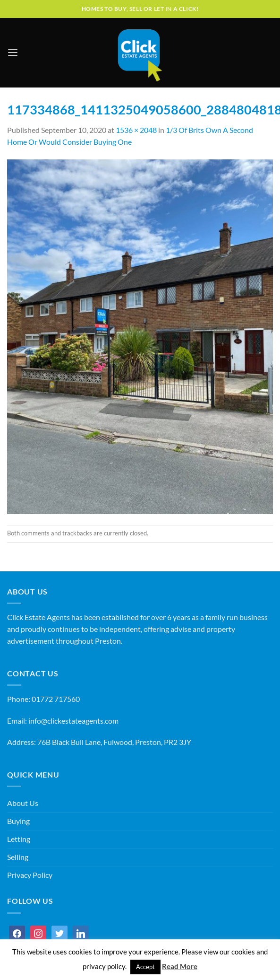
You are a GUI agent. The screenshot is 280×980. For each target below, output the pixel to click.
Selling (18, 857)
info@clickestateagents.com (73, 721)
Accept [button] (145, 967)
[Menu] (13, 53)
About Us (23, 803)
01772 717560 (56, 699)
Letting (19, 839)
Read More (180, 966)
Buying (18, 821)
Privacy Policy (30, 875)
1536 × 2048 (136, 130)
